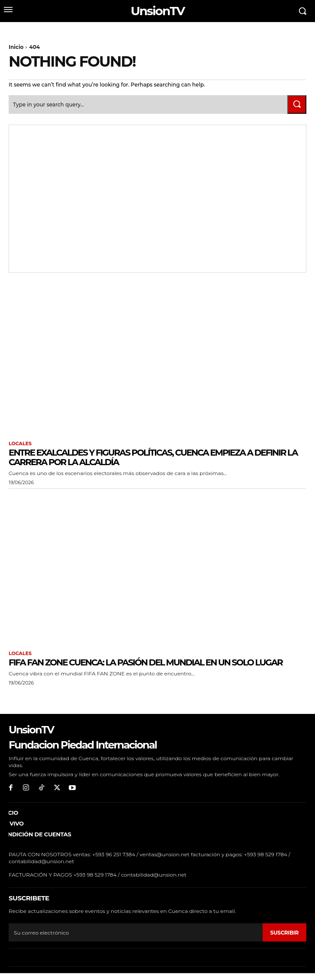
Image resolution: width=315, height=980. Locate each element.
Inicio (16, 47)
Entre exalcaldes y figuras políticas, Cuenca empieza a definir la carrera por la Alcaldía (153, 457)
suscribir (284, 933)
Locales (20, 444)
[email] (136, 932)
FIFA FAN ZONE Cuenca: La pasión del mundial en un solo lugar (146, 662)
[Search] (297, 104)
